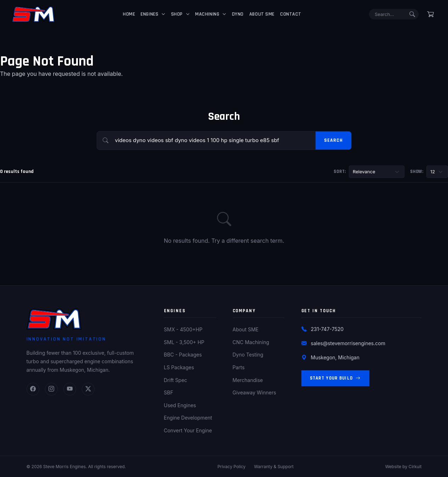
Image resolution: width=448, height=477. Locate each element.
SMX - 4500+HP (183, 329)
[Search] (394, 14)
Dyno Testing (248, 355)
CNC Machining (251, 342)
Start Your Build (335, 378)
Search (333, 140)
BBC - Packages (183, 355)
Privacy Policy (231, 467)
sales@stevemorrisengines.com (348, 343)
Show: (417, 172)
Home (129, 14)
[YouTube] (70, 389)
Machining (207, 14)
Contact (291, 14)
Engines (149, 14)
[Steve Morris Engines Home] (33, 14)
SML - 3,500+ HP (184, 342)
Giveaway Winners (254, 392)
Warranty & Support (274, 467)
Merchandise (248, 380)
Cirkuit (415, 467)
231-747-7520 (327, 329)
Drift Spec (176, 380)
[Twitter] (88, 389)
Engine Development (188, 418)
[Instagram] (51, 389)
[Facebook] (33, 389)
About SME (262, 14)
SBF (169, 392)
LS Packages (179, 367)
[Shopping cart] (430, 14)
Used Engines (180, 405)
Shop (177, 14)
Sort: (340, 172)
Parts (239, 367)
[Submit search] (412, 14)
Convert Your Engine (188, 430)
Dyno (238, 14)
